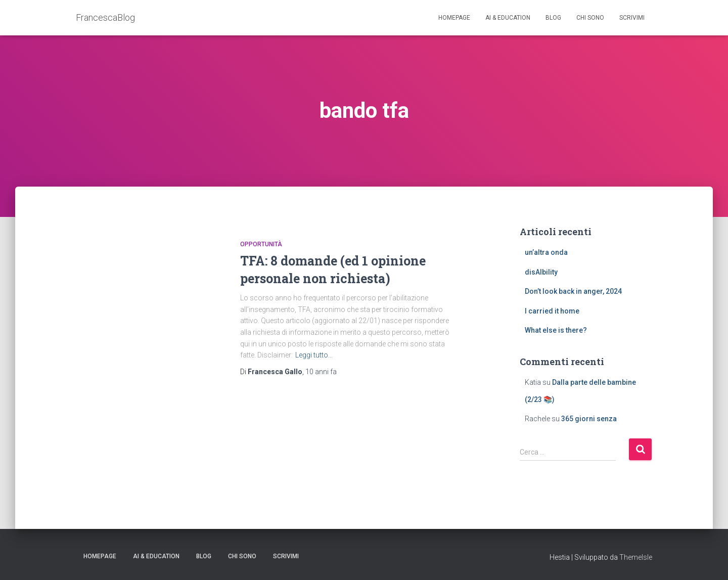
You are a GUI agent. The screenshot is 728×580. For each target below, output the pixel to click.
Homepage (454, 18)
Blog (553, 18)
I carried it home (552, 311)
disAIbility (541, 272)
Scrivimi (632, 18)
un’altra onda (546, 252)
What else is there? (556, 330)
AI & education (508, 18)
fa (321, 372)
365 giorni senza (589, 419)
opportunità (261, 244)
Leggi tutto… (314, 355)
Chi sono (590, 18)
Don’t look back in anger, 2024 (573, 291)
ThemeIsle (636, 557)
